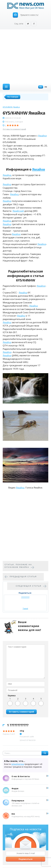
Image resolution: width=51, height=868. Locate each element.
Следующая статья (29, 586)
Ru (40, 87)
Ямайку (21, 316)
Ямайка (16, 107)
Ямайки (42, 136)
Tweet (25, 609)
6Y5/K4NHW (8, 107)
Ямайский (18, 211)
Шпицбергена (18, 764)
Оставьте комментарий (14, 129)
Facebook (34, 24)
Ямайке (39, 169)
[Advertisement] (26, 56)
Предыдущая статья (23, 577)
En (45, 87)
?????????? (25, 597)
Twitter (28, 24)
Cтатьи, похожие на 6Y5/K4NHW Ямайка (18, 566)
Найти (45, 753)
